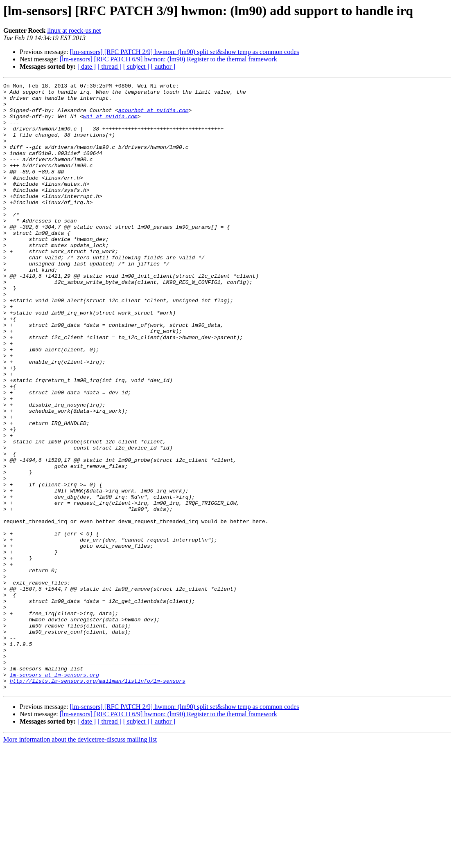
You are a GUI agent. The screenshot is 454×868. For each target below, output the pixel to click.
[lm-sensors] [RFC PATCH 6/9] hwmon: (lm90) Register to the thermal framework (168, 59)
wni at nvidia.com (110, 124)
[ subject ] (136, 66)
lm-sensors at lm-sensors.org (54, 794)
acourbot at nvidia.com (154, 116)
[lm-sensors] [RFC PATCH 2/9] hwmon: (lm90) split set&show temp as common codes (185, 52)
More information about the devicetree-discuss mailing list (80, 861)
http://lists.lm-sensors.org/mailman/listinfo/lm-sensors (98, 801)
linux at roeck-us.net (74, 30)
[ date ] (87, 66)
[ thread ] (110, 66)
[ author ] (163, 66)
